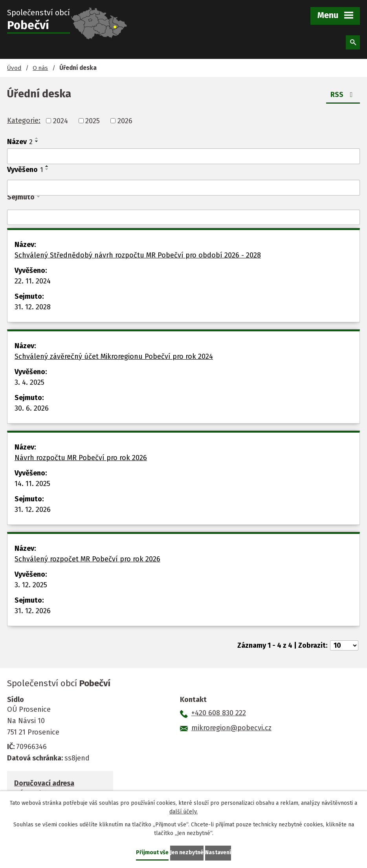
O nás (40, 68)
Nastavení (218, 852)
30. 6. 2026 (32, 408)
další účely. (183, 812)
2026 (125, 121)
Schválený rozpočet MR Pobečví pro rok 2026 (87, 559)
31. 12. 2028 (33, 307)
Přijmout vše (152, 852)
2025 (93, 121)
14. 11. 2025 (32, 484)
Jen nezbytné (187, 852)
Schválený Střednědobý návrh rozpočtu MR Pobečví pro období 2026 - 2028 (138, 255)
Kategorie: (24, 121)
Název (20, 142)
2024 (61, 121)
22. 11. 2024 (33, 281)
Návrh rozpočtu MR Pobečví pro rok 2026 (81, 458)
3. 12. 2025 (31, 585)
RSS (343, 95)
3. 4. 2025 (29, 382)
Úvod (14, 68)
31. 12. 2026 (33, 510)
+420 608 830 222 (219, 713)
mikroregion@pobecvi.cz (231, 728)
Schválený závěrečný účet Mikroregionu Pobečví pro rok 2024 (114, 356)
